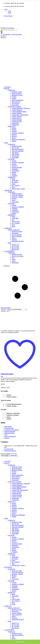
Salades (14, 141)
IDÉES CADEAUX (14, 230)
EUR (9, 13)
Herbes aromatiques (18, 100)
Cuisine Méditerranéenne (19, 112)
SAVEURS (11, 159)
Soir (13, 220)
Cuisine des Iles (16, 118)
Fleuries (14, 164)
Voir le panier (5, 456)
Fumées (14, 174)
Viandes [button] (9, 419)
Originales (15, 169)
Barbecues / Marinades (18, 139)
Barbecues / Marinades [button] (13, 413)
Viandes (14, 130)
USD (6, 9)
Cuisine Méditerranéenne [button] (14, 404)
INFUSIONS (8, 190)
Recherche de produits (7, 28)
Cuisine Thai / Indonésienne (20, 115)
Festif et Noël (16, 222)
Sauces (14, 138)
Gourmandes (15, 171)
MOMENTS (12, 177)
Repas (13, 184)
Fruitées (14, 161)
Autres (14, 200)
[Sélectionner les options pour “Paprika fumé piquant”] (37, 1)
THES (6, 143)
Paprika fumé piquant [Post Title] (7, 374)
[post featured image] (14, 329)
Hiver (13, 187)
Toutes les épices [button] (12, 397)
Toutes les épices (17, 93)
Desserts (14, 135)
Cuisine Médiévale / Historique (21, 108)
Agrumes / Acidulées (18, 162)
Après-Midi (15, 218)
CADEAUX (8, 228)
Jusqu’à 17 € (15, 245)
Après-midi (15, 181)
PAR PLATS (12, 126)
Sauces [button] (9, 417)
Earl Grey (15, 166)
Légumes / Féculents (18, 133)
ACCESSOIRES (9, 251)
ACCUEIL (8, 87)
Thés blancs (15, 153)
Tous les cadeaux (17, 235)
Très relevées (16, 103)
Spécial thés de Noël (18, 241)
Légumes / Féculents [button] (13, 415)
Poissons (14, 131)
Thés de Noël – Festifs (18, 189)
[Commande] (17, 309)
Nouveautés (15, 105)
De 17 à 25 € (15, 246)
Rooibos (14, 199)
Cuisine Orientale (17, 120)
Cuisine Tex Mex (17, 121)
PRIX (10, 243)
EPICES (7, 89)
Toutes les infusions (17, 195)
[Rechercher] (1, 32)
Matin (13, 179)
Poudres (14, 97)
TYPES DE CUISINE (14, 107)
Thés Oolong (15, 154)
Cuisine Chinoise (17, 116)
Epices (14, 238)
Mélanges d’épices (17, 95)
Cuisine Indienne (17, 113)
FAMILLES (12, 90)
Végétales (15, 176)
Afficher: (4, 311)
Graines (14, 98)
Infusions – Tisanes (17, 197)
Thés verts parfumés (18, 151)
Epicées (14, 172)
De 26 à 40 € (15, 248)
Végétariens (15, 125)
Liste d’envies (8, 16)
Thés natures (15, 156)
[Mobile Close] (2, 458)
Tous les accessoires (18, 256)
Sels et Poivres (16, 102)
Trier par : (4, 309)
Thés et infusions (17, 236)
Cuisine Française (17, 110)
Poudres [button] (9, 395)
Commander (13, 455)
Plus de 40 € (15, 249)
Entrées (14, 128)
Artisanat (14, 240)
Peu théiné (15, 182)
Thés (13, 258)
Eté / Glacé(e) (16, 185)
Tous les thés (15, 148)
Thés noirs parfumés (18, 149)
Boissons (14, 136)
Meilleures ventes (17, 92)
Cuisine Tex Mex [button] (12, 406)
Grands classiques (17, 167)
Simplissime (15, 123)
